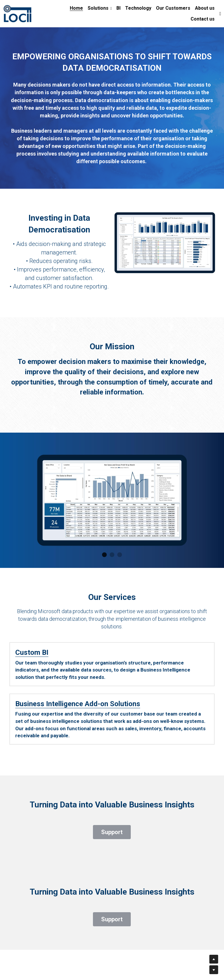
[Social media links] (220, 14)
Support (112, 825)
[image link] (17, 13)
